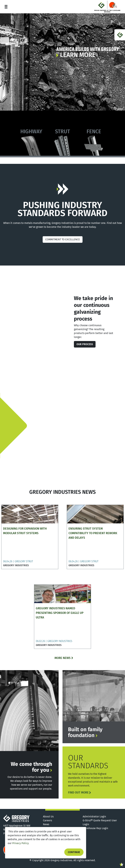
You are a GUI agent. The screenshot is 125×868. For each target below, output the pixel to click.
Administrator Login (94, 817)
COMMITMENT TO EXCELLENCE (63, 239)
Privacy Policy (20, 843)
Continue (74, 852)
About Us (48, 817)
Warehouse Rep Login (95, 828)
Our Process (85, 344)
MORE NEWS (62, 658)
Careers (47, 820)
